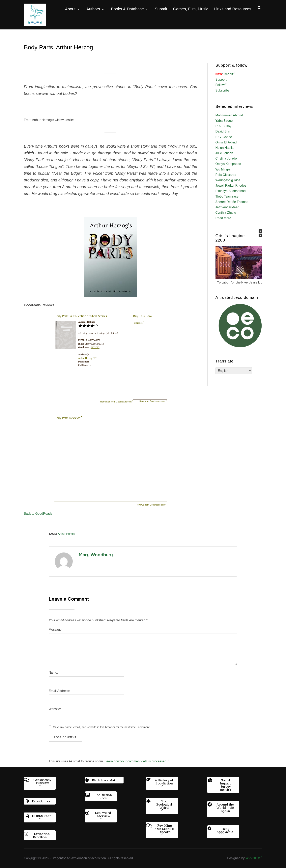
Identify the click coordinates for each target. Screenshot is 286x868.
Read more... (225, 218)
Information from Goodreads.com (116, 402)
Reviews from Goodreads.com (151, 505)
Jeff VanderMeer (227, 207)
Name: (53, 673)
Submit (161, 9)
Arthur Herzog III (87, 358)
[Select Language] (234, 371)
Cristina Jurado (226, 158)
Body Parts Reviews (68, 418)
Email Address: (59, 691)
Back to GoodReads (38, 514)
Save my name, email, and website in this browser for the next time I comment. (102, 727)
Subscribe (223, 90)
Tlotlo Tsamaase (227, 196)
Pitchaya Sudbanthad (231, 191)
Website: (55, 709)
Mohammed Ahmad (229, 115)
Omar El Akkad (226, 142)
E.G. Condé (224, 137)
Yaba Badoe (224, 121)
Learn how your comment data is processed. (137, 761)
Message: (56, 630)
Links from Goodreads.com (153, 401)
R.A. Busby (223, 126)
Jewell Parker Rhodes (231, 186)
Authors (93, 9)
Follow (221, 85)
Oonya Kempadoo (228, 164)
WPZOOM (254, 858)
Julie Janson (224, 153)
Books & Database (128, 9)
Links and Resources (233, 9)
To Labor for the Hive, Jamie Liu (240, 282)
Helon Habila (225, 148)
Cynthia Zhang (226, 213)
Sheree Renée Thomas (232, 202)
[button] (260, 231)
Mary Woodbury (96, 555)
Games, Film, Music (191, 9)
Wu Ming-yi (223, 169)
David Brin (223, 131)
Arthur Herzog (66, 534)
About (70, 9)
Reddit (229, 74)
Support (221, 79)
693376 (95, 347)
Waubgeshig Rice (228, 180)
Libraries (139, 323)
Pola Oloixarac (226, 175)
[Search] (259, 8)
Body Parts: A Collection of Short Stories (81, 316)
